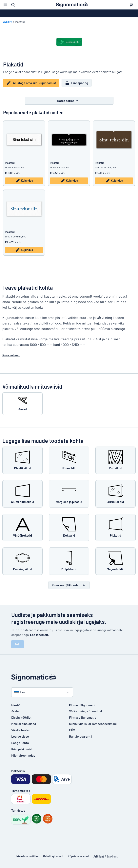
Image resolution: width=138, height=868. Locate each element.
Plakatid (10, 163)
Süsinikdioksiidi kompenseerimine (93, 723)
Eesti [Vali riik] (21, 692)
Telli (18, 644)
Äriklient (99, 856)
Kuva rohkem (11, 355)
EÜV (72, 730)
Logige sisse (20, 736)
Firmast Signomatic (83, 717)
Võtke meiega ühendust (86, 711)
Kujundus (24, 180)
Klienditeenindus (23, 755)
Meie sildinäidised (24, 723)
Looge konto (20, 742)
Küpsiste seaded (78, 856)
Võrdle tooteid (21, 730)
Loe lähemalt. (39, 634)
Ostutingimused (53, 856)
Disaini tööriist (21, 717)
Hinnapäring (77, 83)
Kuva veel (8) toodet (69, 585)
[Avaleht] (69, 677)
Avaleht (8, 22)
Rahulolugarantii (81, 736)
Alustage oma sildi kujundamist (31, 83)
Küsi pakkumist (22, 749)
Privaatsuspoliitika (27, 856)
